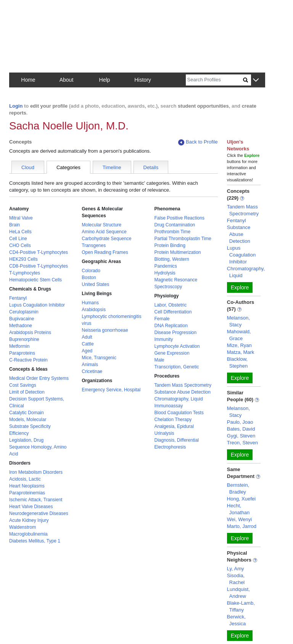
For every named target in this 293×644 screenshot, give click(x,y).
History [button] (143, 80)
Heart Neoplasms (27, 486)
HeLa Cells (20, 232)
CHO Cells (20, 245)
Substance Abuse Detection (183, 392)
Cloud (28, 167)
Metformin (19, 346)
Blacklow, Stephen (237, 362)
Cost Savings (23, 385)
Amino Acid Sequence (104, 232)
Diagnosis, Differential (177, 440)
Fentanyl (18, 298)
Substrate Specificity (30, 426)
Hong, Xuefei (241, 499)
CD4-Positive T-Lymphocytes (39, 252)
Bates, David (241, 429)
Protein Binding (170, 245)
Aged (87, 351)
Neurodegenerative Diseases (39, 513)
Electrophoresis (170, 447)
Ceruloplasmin (24, 312)
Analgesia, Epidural (174, 426)
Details (151, 167)
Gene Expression (172, 353)
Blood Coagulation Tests (179, 413)
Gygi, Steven (241, 436)
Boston (89, 278)
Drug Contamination (175, 225)
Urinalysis (164, 433)
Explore (240, 287)
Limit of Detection (27, 392)
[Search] (214, 80)
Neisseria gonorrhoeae (105, 330)
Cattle (88, 344)
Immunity (164, 339)
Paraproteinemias (27, 493)
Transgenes (94, 245)
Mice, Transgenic (99, 358)
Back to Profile (198, 142)
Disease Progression (176, 332)
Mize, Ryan (239, 345)
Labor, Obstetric (171, 305)
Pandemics (166, 266)
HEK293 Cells (23, 259)
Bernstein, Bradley (238, 488)
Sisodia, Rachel (236, 579)
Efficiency (19, 433)
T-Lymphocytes (25, 273)
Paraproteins (22, 353)
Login (16, 106)
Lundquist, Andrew (238, 593)
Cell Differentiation (173, 312)
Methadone (21, 326)
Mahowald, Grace (239, 335)
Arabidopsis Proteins (30, 332)
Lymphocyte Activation (177, 346)
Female (162, 319)
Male (159, 360)
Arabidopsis (94, 310)
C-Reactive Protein (28, 360)
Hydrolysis (165, 273)
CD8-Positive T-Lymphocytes (39, 266)
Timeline (112, 167)
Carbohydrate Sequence (106, 239)
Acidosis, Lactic (25, 479)
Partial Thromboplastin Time (183, 239)
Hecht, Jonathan (238, 509)
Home (28, 80)
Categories (68, 167)
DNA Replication (171, 326)
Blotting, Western (172, 259)
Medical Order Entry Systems (39, 378)
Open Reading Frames (105, 252)
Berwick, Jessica (236, 620)
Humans (90, 303)
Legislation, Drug (26, 440)
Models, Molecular (28, 420)
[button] (256, 80)
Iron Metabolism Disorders (36, 472)
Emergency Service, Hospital (111, 390)
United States (95, 284)
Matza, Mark (241, 352)
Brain (14, 225)
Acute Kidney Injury (29, 520)
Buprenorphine (24, 339)
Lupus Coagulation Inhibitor (37, 305)
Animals (90, 365)
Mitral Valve (21, 218)
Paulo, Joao (240, 422)
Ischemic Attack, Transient (36, 500)
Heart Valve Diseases (31, 507)
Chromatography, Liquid (179, 399)
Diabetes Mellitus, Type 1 (35, 541)
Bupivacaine (22, 319)
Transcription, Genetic (177, 367)
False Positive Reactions (180, 218)
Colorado (91, 271)
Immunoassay (169, 406)
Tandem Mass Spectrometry (183, 385)
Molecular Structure (101, 225)
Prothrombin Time (173, 232)
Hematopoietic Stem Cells (35, 280)
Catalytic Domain (27, 413)
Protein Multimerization (178, 252)
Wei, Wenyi (239, 519)
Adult (87, 337)
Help (105, 80)
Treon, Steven (242, 443)
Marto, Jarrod (242, 526)
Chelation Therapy (173, 420)
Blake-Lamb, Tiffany (241, 606)
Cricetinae (92, 371)
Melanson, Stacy (238, 321)
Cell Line (18, 239)
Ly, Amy (236, 569)
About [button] (67, 80)
